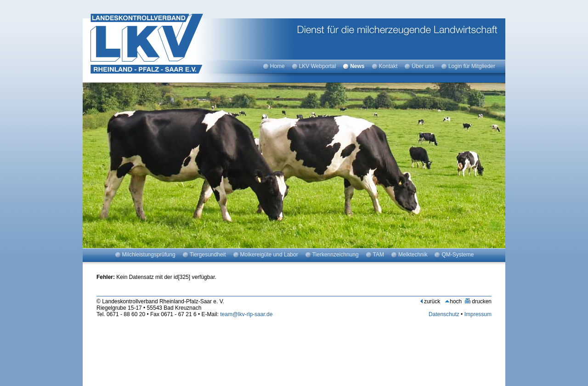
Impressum (478, 314)
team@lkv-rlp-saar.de (246, 314)
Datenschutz (444, 314)
